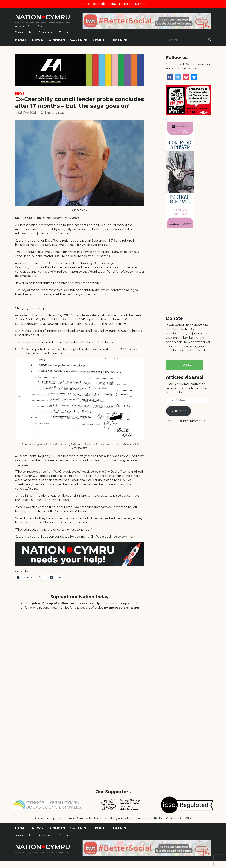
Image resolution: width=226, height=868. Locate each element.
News (37, 40)
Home (21, 40)
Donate (187, 365)
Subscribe (179, 411)
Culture (79, 40)
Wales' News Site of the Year (29, 26)
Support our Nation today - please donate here (113, 4)
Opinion (57, 40)
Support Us (23, 32)
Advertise (45, 32)
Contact (64, 32)
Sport (99, 40)
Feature (119, 40)
